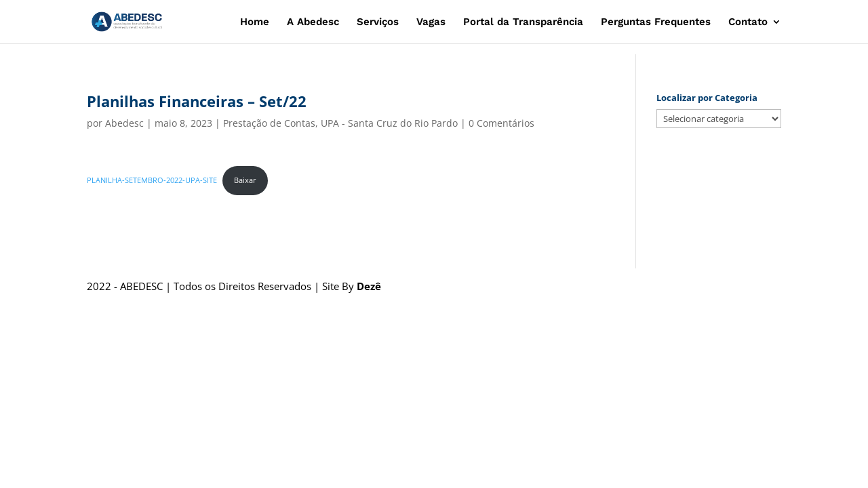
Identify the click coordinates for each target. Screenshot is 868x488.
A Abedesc (313, 22)
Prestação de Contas (269, 123)
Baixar (245, 180)
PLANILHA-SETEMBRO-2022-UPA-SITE (152, 180)
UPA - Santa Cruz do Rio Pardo (389, 123)
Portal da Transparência (523, 22)
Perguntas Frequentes (656, 22)
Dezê (369, 286)
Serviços (378, 22)
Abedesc (124, 123)
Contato (748, 22)
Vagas (431, 22)
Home (255, 22)
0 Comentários (501, 123)
